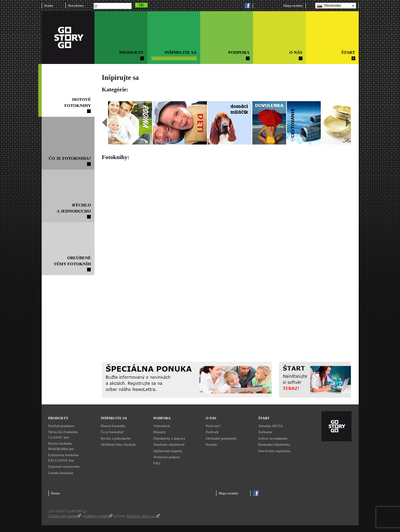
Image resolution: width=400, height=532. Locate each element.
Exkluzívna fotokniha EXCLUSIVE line (64, 458)
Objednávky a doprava (169, 438)
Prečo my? (213, 426)
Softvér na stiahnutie (273, 438)
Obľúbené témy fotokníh (118, 445)
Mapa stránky (293, 6)
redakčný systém (96, 516)
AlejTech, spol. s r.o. (141, 516)
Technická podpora (167, 457)
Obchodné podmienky (222, 438)
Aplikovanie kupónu (168, 451)
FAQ (157, 463)
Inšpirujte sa (114, 418)
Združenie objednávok (169, 445)
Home (49, 6)
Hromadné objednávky (275, 445)
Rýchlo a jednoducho (116, 438)
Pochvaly (213, 432)
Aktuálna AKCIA (271, 426)
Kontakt (212, 445)
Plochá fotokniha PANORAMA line (61, 446)
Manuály (160, 432)
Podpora (162, 418)
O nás (211, 418)
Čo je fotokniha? (113, 432)
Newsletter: (76, 6)
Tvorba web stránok (63, 516)
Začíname (265, 432)
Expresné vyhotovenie (64, 467)
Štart (264, 418)
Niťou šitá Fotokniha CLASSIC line (63, 435)
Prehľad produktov (62, 426)
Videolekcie (162, 426)
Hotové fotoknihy (113, 426)
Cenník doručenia (61, 473)
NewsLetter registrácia (274, 451)
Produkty (58, 418)
